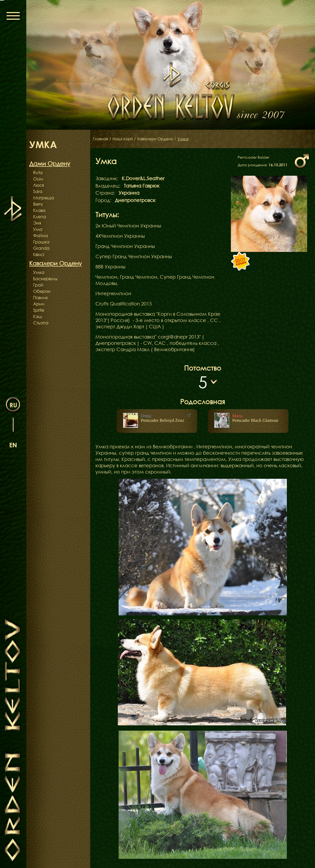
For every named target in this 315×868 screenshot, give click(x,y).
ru (13, 405)
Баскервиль (45, 279)
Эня (37, 223)
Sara (38, 191)
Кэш (38, 316)
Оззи (38, 179)
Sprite (39, 310)
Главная (101, 139)
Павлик (40, 298)
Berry (38, 204)
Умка (39, 272)
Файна (40, 236)
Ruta (38, 173)
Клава (39, 210)
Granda (41, 248)
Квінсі (39, 254)
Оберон (42, 291)
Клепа (40, 217)
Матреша (44, 198)
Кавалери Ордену (159, 139)
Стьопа (41, 323)
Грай (38, 285)
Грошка (41, 242)
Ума (38, 229)
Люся (39, 185)
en (13, 445)
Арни (39, 304)
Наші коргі (124, 139)
